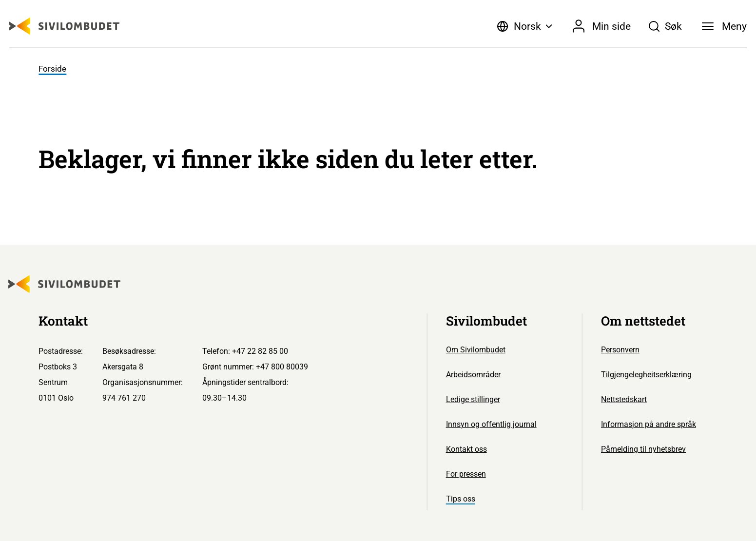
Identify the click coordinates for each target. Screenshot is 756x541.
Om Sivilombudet (476, 350)
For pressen (466, 474)
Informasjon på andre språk (649, 424)
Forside (52, 69)
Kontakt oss (466, 449)
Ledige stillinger (473, 399)
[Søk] (665, 26)
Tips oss (461, 499)
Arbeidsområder (473, 375)
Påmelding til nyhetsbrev (643, 449)
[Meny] (725, 26)
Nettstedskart (624, 399)
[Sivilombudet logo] (64, 26)
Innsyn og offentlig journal (491, 424)
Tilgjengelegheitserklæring (646, 375)
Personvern (620, 350)
